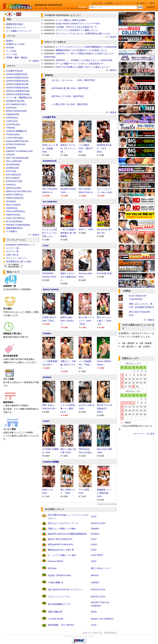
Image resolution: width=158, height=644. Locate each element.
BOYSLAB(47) (13, 178)
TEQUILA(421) (13, 134)
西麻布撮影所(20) (14, 228)
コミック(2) (12, 54)
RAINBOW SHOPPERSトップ (20, 245)
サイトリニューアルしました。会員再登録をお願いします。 (84, 34)
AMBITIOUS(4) (13, 215)
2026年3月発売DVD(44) (17, 81)
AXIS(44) (10, 155)
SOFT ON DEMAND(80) (17, 158)
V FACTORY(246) (15, 138)
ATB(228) (11, 128)
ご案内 (152, 3)
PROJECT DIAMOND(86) (18, 225)
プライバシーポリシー (17, 258)
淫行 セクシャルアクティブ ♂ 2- (63, 523)
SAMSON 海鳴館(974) (17, 131)
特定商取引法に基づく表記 (19, 262)
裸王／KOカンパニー (101, 568)
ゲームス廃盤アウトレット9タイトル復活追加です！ (80, 64)
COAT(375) (11, 108)
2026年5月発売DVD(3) (17, 74)
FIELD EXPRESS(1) (16, 211)
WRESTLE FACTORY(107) (19, 191)
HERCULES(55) (14, 188)
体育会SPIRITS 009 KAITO (61, 544)
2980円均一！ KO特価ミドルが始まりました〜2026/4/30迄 (84, 60)
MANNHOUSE (50, 161)
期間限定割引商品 (15, 24)
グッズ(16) (11, 51)
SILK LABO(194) (14, 161)
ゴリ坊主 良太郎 (56, 619)
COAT (46, 246)
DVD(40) (10, 48)
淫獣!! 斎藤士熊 (55, 612)
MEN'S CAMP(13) (15, 195)
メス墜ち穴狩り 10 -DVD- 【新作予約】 (70, 104)
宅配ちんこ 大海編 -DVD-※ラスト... (68, 365)
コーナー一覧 (12, 248)
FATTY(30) (11, 171)
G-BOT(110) (12, 121)
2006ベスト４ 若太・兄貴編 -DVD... (50, 148)
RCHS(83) (11, 201)
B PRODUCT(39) (14, 181)
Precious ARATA (56, 561)
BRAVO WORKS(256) (16, 111)
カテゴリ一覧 (12, 251)
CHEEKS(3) (12, 208)
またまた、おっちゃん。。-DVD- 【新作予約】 (74, 80)
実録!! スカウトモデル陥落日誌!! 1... (68, 277)
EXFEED (47, 377)
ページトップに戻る (145, 434)
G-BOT (46, 421)
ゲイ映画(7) (12, 231)
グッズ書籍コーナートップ (19, 31)
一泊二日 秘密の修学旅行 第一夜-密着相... (68, 233)
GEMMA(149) (12, 168)
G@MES (47, 333)
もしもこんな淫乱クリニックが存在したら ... (50, 233)
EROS (94, 612)
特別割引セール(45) (15, 44)
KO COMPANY (50, 202)
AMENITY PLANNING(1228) (19, 151)
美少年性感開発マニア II (59, 604)
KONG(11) (11, 185)
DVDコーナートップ (16, 28)
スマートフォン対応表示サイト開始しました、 (78, 30)
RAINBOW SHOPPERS (49, 5)
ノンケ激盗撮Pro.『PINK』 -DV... (86, 365)
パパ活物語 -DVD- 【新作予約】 (86, 148)
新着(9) (10, 41)
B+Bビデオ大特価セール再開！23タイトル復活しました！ (83, 67)
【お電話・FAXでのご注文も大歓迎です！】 (77, 27)
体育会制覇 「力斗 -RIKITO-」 (62, 625)
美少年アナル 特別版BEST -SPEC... (105, 409)
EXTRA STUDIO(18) (16, 144)
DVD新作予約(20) (14, 71)
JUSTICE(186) (13, 124)
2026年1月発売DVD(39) (17, 88)
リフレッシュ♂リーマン (59, 597)
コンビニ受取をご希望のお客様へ (71, 20)
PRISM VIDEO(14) (15, 198)
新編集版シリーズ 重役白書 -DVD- (104, 493)
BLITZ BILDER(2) (14, 221)
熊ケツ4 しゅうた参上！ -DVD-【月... (104, 321)
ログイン (119, 3)
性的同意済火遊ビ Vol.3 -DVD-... (104, 148)
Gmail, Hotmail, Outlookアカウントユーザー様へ (78, 24)
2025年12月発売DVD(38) (18, 91)
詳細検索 (151, 7)
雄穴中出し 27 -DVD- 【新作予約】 (68, 96)
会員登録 (109, 3)
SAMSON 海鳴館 (51, 462)
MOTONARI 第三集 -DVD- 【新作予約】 (70, 88)
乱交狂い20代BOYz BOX (59, 575)
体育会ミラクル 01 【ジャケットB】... (68, 148)
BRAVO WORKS (51, 290)
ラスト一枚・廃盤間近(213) (19, 98)
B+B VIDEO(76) (14, 175)
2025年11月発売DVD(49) (18, 94)
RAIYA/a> (52, 568)
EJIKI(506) (11, 148)
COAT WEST (97, 555)
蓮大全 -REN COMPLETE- (60, 539)
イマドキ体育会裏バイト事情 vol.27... (68, 409)
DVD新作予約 (49, 117)
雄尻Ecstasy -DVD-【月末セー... (67, 321)
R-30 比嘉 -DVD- (105, 273)
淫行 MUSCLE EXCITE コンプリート (65, 590)
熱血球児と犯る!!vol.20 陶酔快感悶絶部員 (67, 534)
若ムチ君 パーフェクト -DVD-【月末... (86, 321)
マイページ (130, 3)
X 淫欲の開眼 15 (56, 582)
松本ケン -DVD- (86, 229)
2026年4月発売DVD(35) (17, 78)
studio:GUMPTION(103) (17, 141)
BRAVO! (95, 575)
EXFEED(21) (12, 118)
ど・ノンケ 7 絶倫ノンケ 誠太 (62, 555)
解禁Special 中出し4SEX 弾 (61, 550)
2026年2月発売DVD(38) (17, 84)
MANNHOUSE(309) (15, 101)
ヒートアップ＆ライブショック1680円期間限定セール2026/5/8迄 (86, 47)
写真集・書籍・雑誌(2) (17, 58)
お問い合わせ (12, 255)
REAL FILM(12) (13, 205)
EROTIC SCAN (98, 523)
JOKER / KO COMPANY (102, 619)
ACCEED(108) (13, 164)
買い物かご (142, 3)
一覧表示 (35, 61)
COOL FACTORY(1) (16, 218)
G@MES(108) (13, 114)
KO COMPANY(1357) (16, 104)
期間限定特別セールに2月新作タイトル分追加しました (81, 50)
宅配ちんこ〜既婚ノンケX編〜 (62, 529)
